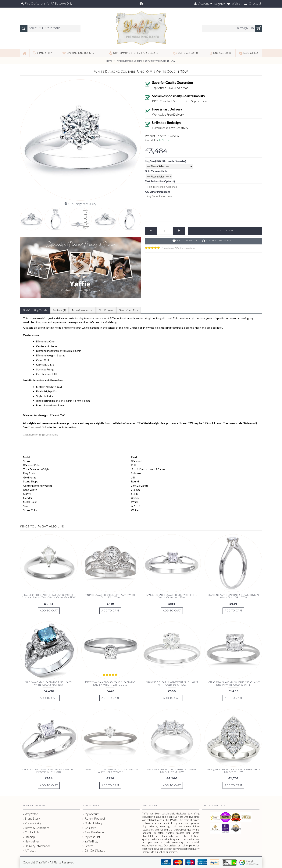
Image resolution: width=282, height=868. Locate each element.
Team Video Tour (129, 310)
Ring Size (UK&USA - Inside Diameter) (165, 161)
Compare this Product (220, 241)
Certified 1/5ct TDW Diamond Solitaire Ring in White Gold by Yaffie (110, 771)
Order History (92, 823)
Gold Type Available (156, 171)
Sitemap (29, 837)
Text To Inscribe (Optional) (160, 181)
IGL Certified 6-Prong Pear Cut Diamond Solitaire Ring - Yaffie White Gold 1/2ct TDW (49, 596)
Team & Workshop (82, 310)
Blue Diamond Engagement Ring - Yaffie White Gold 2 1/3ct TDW (49, 684)
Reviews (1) (59, 310)
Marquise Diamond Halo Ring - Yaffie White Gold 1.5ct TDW (233, 771)
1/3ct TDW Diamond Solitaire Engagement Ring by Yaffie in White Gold (110, 684)
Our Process (106, 310)
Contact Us (31, 832)
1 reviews (168, 248)
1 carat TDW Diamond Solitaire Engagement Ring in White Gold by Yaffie (233, 684)
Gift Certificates (94, 850)
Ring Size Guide (93, 832)
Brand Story (31, 819)
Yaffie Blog (90, 841)
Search (88, 846)
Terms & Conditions (36, 828)
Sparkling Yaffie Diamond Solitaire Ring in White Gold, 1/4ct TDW (172, 596)
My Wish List (91, 837)
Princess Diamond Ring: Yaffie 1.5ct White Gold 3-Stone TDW (172, 771)
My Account (91, 814)
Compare (89, 828)
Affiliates (29, 850)
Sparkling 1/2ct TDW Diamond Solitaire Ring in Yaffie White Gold (49, 771)
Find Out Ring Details (35, 310)
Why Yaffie (30, 814)
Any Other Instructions (157, 192)
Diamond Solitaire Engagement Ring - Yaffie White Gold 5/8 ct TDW (172, 684)
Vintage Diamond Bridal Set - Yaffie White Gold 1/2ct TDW (110, 596)
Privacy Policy (32, 823)
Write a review (185, 248)
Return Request (94, 819)
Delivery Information (37, 846)
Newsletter (31, 841)
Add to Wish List (187, 241)
